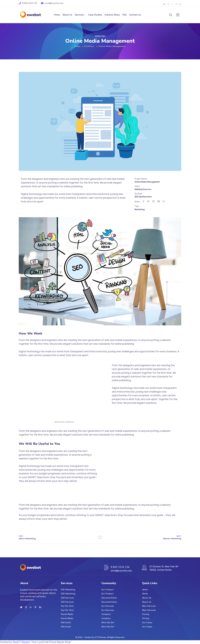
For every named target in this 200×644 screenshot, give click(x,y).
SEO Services (67, 598)
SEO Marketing (68, 589)
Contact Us (135, 15)
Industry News (112, 15)
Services (79, 15)
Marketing (140, 210)
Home (57, 15)
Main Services (149, 606)
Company (106, 614)
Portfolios (89, 46)
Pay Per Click (67, 606)
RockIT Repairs (21, 642)
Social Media (67, 614)
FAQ (124, 15)
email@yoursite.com (54, 3)
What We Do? (108, 622)
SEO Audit (66, 622)
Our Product (107, 589)
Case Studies (95, 15)
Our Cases (147, 622)
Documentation (109, 598)
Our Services (108, 606)
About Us (67, 15)
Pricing (146, 614)
